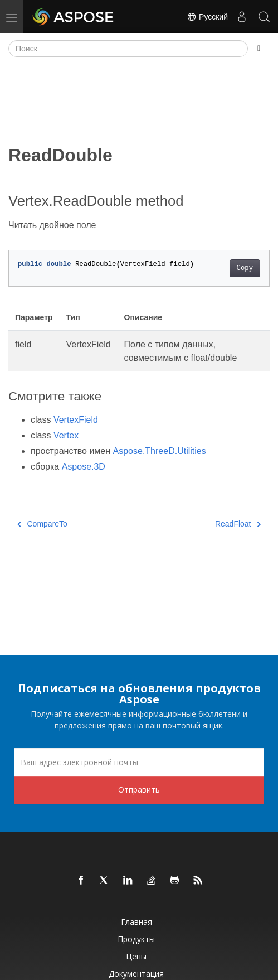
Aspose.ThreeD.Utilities (160, 451)
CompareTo (42, 524)
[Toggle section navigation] (259, 49)
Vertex (66, 435)
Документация (136, 974)
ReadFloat (238, 524)
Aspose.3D (84, 467)
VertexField (76, 420)
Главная (136, 922)
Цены (136, 956)
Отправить (139, 790)
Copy (245, 268)
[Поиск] (128, 49)
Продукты (136, 939)
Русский (207, 17)
